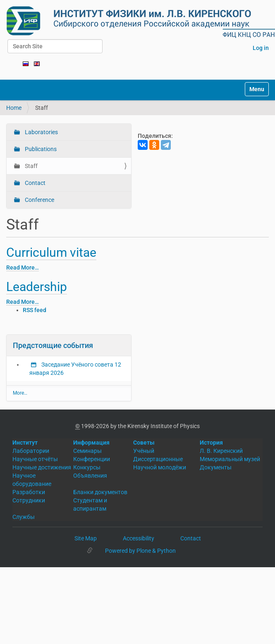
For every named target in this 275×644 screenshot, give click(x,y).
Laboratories (41, 132)
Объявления (90, 476)
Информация (91, 443)
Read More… (23, 268)
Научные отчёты (35, 459)
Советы (144, 443)
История (211, 443)
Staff (31, 166)
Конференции (92, 459)
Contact (35, 183)
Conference (39, 200)
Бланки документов (100, 492)
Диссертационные (158, 459)
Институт (25, 443)
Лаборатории (31, 451)
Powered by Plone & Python (140, 551)
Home (14, 108)
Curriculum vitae (51, 252)
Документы (216, 467)
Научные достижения (42, 467)
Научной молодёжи (160, 467)
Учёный (144, 451)
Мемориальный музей (230, 459)
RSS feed (35, 310)
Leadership (37, 287)
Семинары (87, 451)
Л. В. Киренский (221, 451)
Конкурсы (87, 467)
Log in (261, 48)
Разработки (29, 492)
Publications (40, 149)
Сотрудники (29, 500)
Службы (24, 517)
